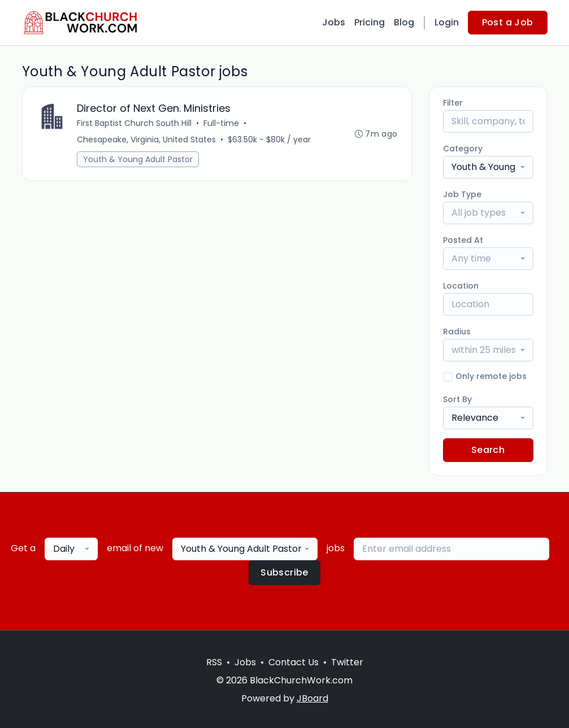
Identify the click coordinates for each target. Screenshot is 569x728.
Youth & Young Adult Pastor (138, 159)
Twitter (347, 662)
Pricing (370, 22)
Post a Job (508, 22)
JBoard (312, 698)
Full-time (221, 123)
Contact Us (294, 662)
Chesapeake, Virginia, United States (146, 140)
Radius (457, 332)
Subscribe (284, 572)
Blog (404, 22)
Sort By (457, 399)
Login (447, 22)
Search (488, 450)
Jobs (334, 22)
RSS (214, 662)
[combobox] (488, 167)
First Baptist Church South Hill (134, 123)
